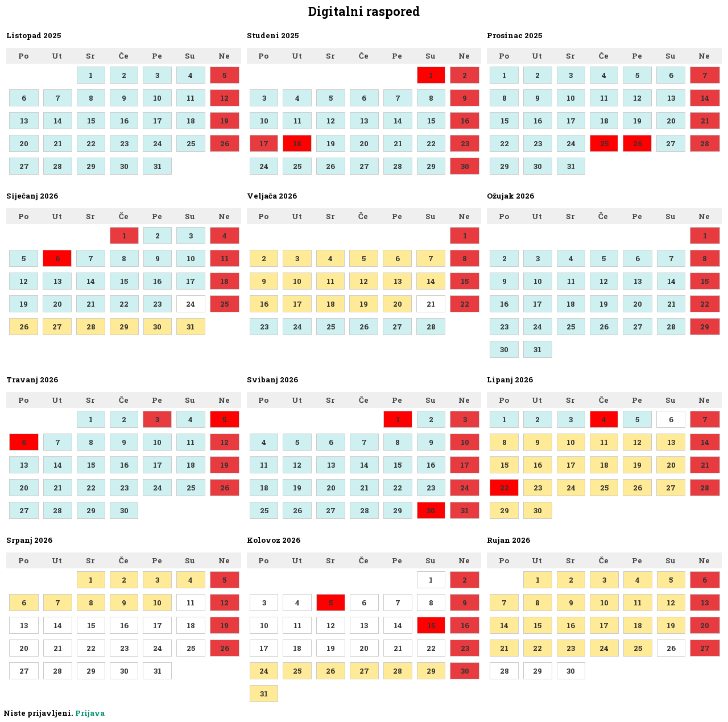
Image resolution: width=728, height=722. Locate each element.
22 (91, 143)
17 (158, 121)
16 (124, 121)
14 (58, 121)
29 (91, 166)
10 (157, 98)
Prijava (90, 713)
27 (24, 166)
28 (57, 166)
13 (24, 121)
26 (225, 143)
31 (158, 166)
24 (158, 143)
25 (191, 143)
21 (58, 143)
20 (24, 143)
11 (191, 98)
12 (224, 98)
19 (224, 121)
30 (124, 166)
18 (191, 121)
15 (91, 121)
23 (124, 143)
